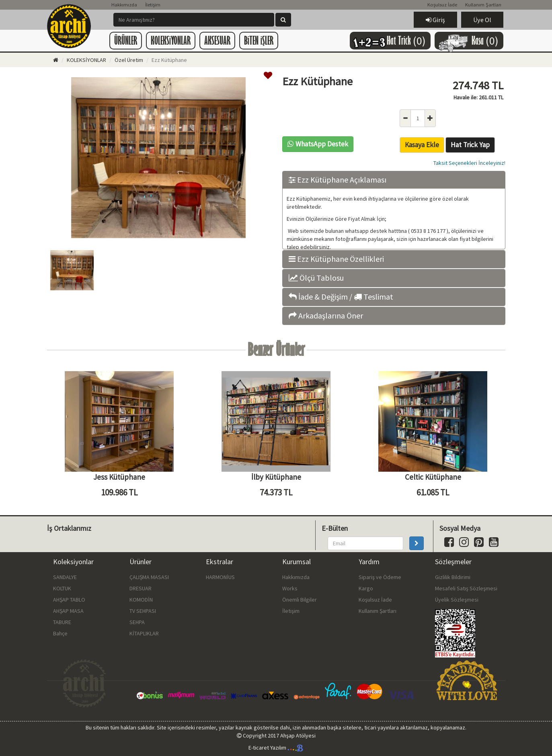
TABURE (62, 622)
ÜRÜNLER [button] (126, 40)
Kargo (366, 588)
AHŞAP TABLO (69, 600)
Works (290, 588)
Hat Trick (388, 41)
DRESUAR (141, 588)
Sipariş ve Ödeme (380, 577)
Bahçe (60, 633)
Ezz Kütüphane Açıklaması (338, 180)
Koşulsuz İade (442, 5)
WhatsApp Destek (318, 144)
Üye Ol (482, 20)
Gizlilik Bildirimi (453, 577)
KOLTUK (62, 588)
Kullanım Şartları (483, 5)
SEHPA (137, 622)
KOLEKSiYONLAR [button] (171, 40)
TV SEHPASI (143, 611)
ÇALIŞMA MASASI (149, 577)
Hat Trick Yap (470, 145)
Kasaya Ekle (422, 145)
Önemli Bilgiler (300, 600)
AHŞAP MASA (68, 611)
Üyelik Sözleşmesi (457, 600)
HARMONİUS (220, 577)
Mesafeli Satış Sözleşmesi (466, 588)
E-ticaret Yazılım (276, 748)
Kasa (467, 41)
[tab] (394, 180)
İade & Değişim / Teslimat (341, 297)
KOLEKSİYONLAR (86, 60)
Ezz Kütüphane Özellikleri (336, 259)
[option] (159, 159)
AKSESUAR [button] (217, 40)
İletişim (153, 5)
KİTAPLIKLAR (144, 633)
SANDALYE (65, 577)
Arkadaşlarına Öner (326, 316)
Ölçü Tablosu (316, 278)
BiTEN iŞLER (259, 40)
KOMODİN (141, 600)
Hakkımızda (124, 5)
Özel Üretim (129, 60)
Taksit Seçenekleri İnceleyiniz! (469, 163)
